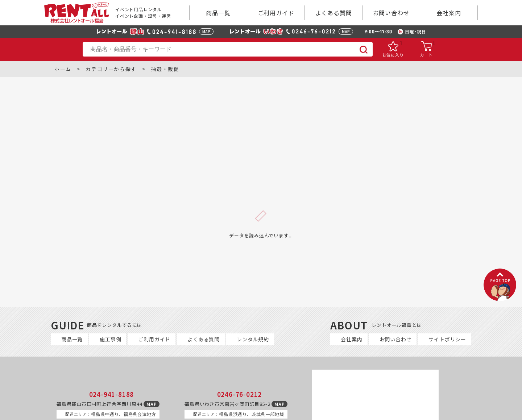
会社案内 (449, 13)
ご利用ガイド (276, 13)
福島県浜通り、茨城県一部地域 (239, 414)
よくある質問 (334, 13)
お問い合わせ (391, 13)
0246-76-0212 (240, 394)
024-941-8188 (112, 394)
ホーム (63, 69)
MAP (206, 31)
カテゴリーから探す (111, 69)
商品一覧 (218, 13)
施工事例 (110, 339)
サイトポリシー (447, 339)
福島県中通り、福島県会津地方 (111, 414)
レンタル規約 (253, 339)
